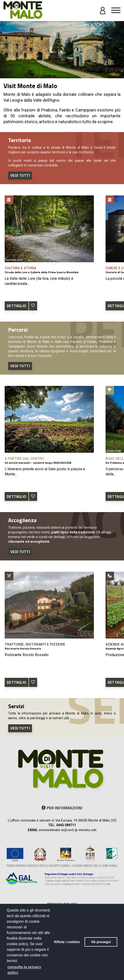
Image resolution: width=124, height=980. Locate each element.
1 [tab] (59, 75)
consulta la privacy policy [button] (24, 970)
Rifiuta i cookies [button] (67, 942)
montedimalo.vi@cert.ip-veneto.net (68, 830)
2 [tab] (66, 75)
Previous (4, 48)
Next (120, 48)
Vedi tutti (20, 175)
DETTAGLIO (17, 306)
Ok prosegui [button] (101, 942)
